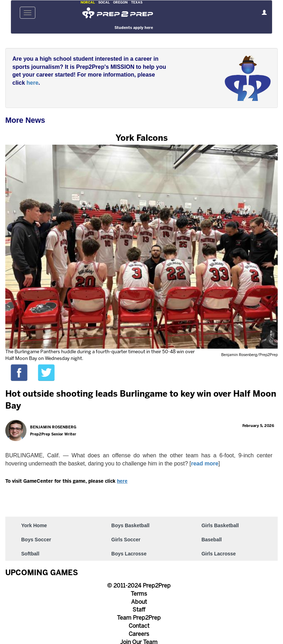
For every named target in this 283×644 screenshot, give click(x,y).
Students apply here (134, 28)
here (33, 83)
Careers (139, 634)
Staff (139, 610)
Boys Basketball (130, 525)
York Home (34, 525)
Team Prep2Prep (139, 618)
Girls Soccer (126, 540)
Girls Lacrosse (219, 554)
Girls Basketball (220, 525)
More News (25, 120)
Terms (139, 594)
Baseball (212, 540)
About (139, 602)
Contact (139, 626)
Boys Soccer (36, 540)
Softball (30, 554)
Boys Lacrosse (129, 554)
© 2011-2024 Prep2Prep (139, 586)
